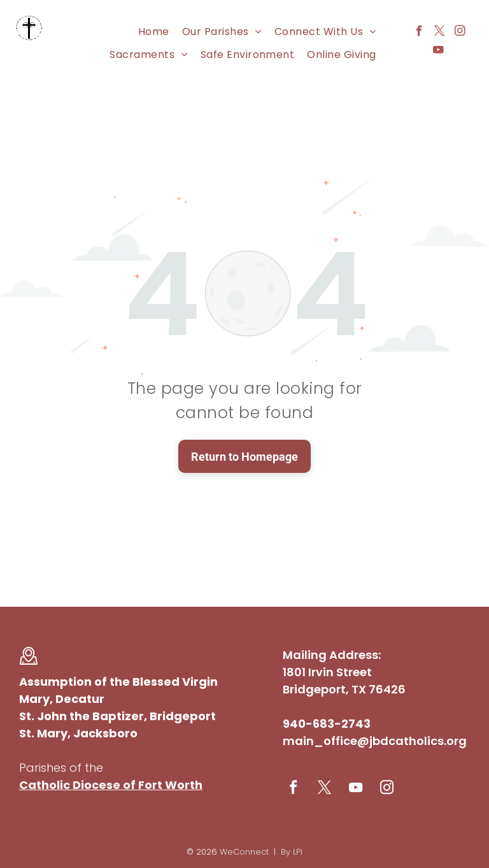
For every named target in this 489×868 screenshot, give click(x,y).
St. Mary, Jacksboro (78, 733)
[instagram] (460, 33)
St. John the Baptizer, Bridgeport (117, 716)
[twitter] (440, 33)
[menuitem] (154, 32)
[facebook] (419, 33)
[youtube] (438, 52)
